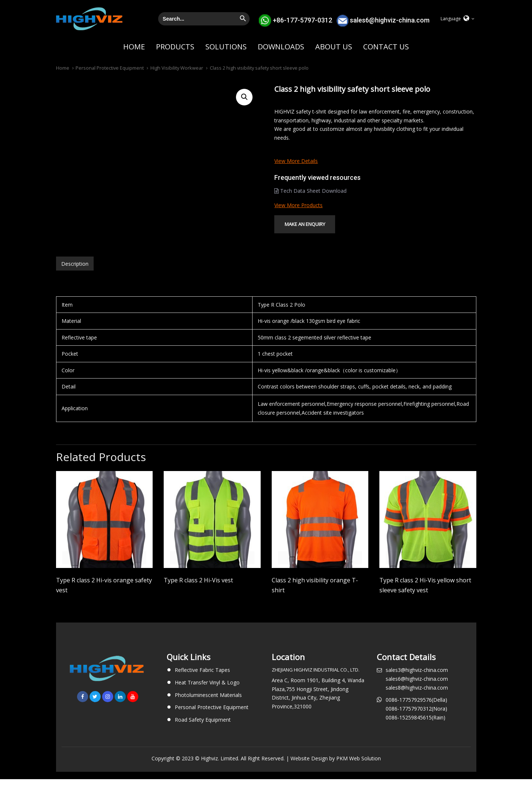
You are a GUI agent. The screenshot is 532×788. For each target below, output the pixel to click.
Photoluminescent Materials (208, 704)
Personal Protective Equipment (110, 68)
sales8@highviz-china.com (417, 696)
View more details (296, 161)
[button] (457, 19)
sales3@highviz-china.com (417, 679)
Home (63, 68)
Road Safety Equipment (203, 728)
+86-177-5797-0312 (302, 20)
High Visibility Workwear (177, 68)
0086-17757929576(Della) (416, 709)
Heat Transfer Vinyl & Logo (207, 691)
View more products (298, 205)
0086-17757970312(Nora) (416, 717)
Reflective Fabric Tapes (202, 679)
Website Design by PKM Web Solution (336, 767)
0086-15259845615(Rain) (415, 726)
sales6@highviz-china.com (390, 20)
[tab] (75, 272)
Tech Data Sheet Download (310, 191)
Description (75, 273)
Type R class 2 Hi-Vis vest (198, 589)
